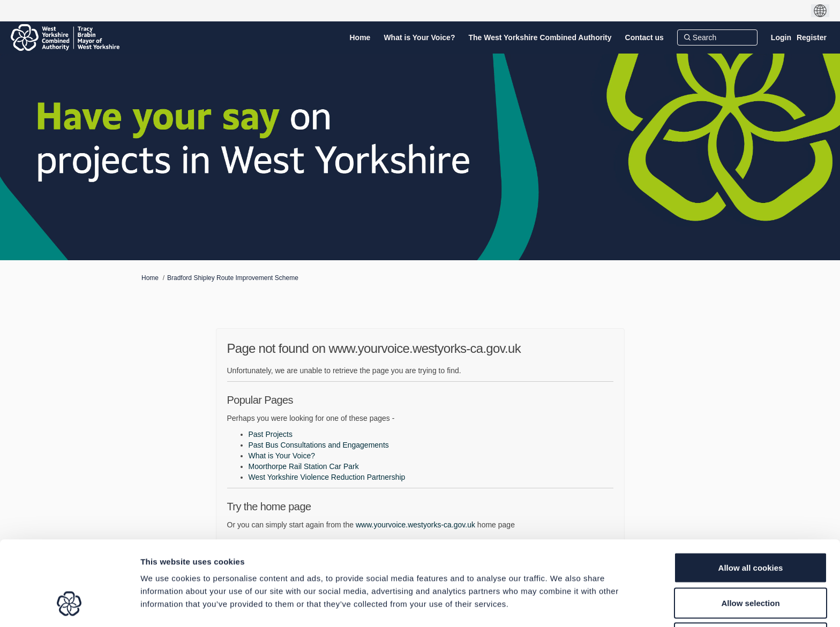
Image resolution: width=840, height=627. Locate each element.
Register (812, 37)
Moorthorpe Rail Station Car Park (304, 466)
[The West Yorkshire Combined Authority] (540, 37)
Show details (562, 606)
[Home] (360, 37)
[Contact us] (644, 37)
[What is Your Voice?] (419, 37)
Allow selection (750, 530)
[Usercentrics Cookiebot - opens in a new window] (69, 606)
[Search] (717, 37)
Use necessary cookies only (751, 565)
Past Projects (271, 434)
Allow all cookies (751, 495)
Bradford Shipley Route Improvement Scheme (233, 278)
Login (781, 37)
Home (150, 278)
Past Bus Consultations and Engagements (319, 445)
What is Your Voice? (282, 456)
